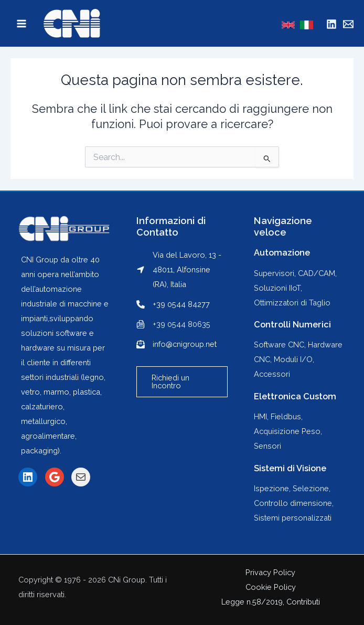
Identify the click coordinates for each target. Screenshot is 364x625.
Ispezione (271, 488)
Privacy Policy (270, 572)
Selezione (311, 488)
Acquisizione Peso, (288, 431)
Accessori (272, 374)
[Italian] (307, 25)
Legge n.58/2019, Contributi (271, 602)
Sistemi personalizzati (293, 518)
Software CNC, (281, 345)
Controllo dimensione (293, 503)
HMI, (262, 416)
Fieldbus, (287, 416)
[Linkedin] (331, 24)
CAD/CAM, (317, 273)
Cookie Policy (271, 587)
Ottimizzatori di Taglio (292, 303)
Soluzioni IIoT (277, 288)
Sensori (267, 446)
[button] (182, 382)
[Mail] (348, 24)
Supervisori (274, 273)
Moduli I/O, (294, 359)
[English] (288, 25)
